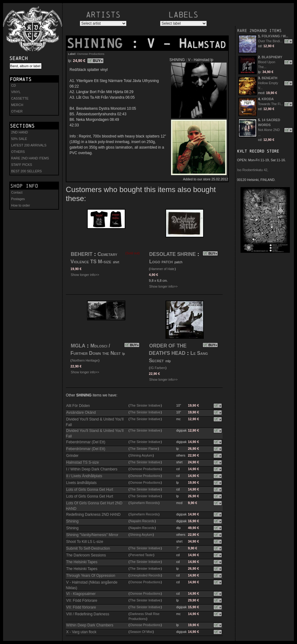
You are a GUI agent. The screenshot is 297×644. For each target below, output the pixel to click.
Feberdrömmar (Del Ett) (86, 442)
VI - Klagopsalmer (81, 594)
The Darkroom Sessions (86, 555)
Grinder (72, 456)
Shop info (24, 186)
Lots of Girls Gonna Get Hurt (90, 490)
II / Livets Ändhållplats (84, 476)
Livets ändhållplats (81, 483)
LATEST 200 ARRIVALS (29, 145)
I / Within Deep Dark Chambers (92, 469)
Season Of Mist (141, 632)
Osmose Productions (91, 54)
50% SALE (19, 139)
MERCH (17, 105)
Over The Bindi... (270, 41)
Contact (17, 192)
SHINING (98, 43)
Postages (18, 199)
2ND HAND (19, 132)
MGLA (78, 346)
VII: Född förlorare (81, 607)
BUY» (98, 61)
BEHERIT (82, 254)
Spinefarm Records (144, 503)
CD (13, 85)
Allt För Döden (78, 406)
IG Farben (158, 368)
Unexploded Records (145, 575)
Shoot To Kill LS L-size (85, 542)
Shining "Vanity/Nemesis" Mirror (92, 535)
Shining (72, 521)
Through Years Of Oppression (91, 576)
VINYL (16, 92)
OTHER (17, 111)
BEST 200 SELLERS (26, 171)
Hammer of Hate (162, 269)
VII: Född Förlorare (82, 601)
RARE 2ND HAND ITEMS (30, 158)
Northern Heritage (85, 360)
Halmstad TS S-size (82, 462)
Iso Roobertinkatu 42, (253, 170)
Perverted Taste (141, 555)
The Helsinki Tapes (82, 562)
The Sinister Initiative (145, 405)
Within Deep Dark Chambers (90, 625)
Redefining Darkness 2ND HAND (93, 515)
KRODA (268, 99)
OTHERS (18, 152)
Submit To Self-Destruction (88, 548)
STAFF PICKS (22, 165)
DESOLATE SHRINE (172, 254)
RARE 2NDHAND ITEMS (259, 31)
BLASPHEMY (272, 57)
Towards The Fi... (271, 104)
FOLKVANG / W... (275, 36)
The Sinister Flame (144, 449)
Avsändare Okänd (81, 412)
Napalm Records (142, 521)
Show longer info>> (85, 275)
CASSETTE (20, 98)
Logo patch (161, 262)
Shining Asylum (141, 455)
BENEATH (270, 78)
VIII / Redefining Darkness (88, 614)
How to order (21, 205)
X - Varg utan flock (81, 632)
